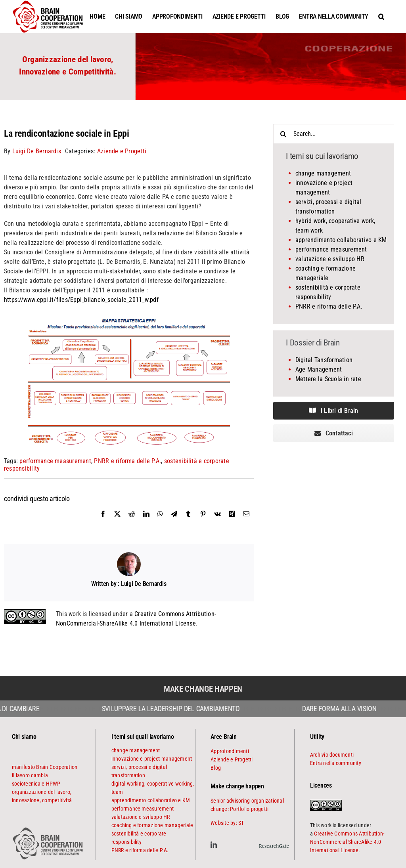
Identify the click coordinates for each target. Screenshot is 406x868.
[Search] (283, 134)
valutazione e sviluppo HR (330, 259)
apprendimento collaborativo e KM (341, 240)
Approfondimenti (230, 751)
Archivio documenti (332, 755)
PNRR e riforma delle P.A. (127, 461)
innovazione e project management (152, 759)
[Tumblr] (188, 523)
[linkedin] (214, 845)
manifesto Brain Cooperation (45, 767)
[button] (381, 16)
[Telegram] (174, 523)
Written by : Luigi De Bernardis (129, 584)
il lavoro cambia (30, 775)
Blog (216, 768)
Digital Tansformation (324, 360)
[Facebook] (103, 523)
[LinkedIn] (146, 523)
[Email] (246, 523)
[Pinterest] (203, 523)
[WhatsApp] (160, 523)
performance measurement (55, 461)
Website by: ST (227, 823)
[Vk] (217, 523)
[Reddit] (132, 523)
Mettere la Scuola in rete (328, 379)
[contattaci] (334, 433)
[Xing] (232, 523)
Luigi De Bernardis (37, 151)
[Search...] (334, 134)
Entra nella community (336, 763)
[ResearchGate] (274, 842)
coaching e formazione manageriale (152, 825)
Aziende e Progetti (122, 151)
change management (323, 173)
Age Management (319, 369)
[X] (117, 523)
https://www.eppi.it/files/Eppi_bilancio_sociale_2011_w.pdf (81, 300)
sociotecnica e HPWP (36, 784)
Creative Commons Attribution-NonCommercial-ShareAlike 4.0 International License (347, 842)
